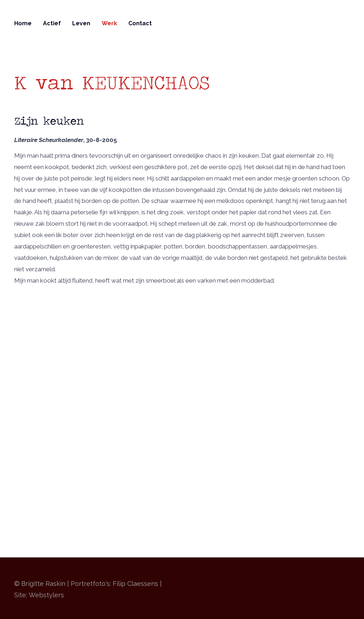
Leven (81, 23)
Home (23, 23)
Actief (52, 23)
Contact (140, 23)
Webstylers (46, 595)
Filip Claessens (135, 584)
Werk (109, 23)
